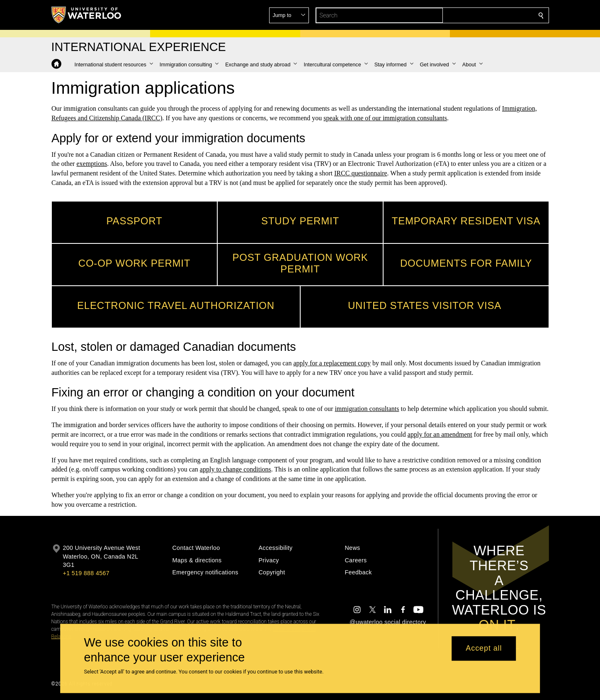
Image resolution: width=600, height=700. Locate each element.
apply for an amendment (440, 434)
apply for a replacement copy (332, 363)
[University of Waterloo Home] (87, 15)
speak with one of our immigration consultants (385, 118)
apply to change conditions (235, 469)
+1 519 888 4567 (86, 573)
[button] (481, 15)
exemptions (92, 164)
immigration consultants (367, 409)
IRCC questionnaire (361, 173)
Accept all (484, 649)
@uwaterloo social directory (388, 622)
